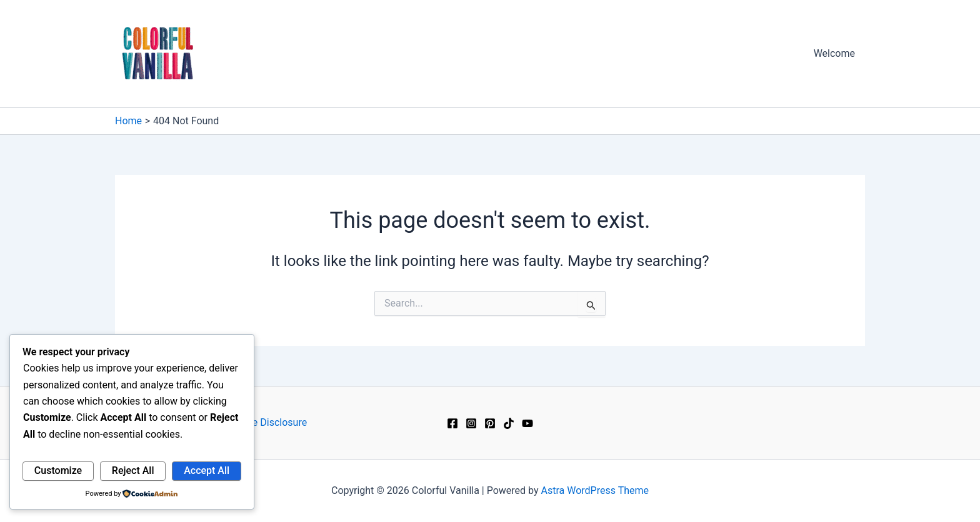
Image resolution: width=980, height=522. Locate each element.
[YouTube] (527, 423)
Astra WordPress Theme (595, 490)
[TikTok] (509, 423)
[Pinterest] (490, 423)
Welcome (834, 53)
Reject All (133, 470)
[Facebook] (452, 423)
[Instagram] (471, 423)
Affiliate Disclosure (265, 422)
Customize (58, 470)
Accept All (207, 470)
